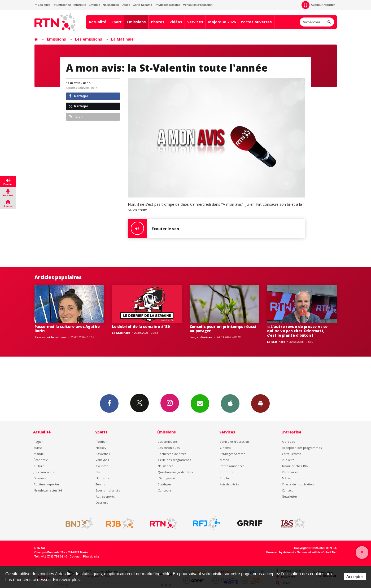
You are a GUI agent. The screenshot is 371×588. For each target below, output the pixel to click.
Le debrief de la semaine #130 (141, 326)
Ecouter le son (153, 229)
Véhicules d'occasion (198, 5)
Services (195, 22)
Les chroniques (169, 448)
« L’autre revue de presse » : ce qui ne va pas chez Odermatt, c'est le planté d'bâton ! (297, 331)
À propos (288, 442)
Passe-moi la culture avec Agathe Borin (67, 329)
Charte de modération (298, 484)
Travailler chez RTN (295, 466)
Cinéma (225, 448)
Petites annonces (232, 466)
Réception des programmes (302, 448)
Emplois (95, 5)
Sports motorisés (108, 490)
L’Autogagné (166, 478)
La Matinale (122, 39)
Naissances (111, 5)
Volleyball (102, 460)
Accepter (355, 577)
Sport (117, 22)
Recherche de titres (172, 454)
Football (101, 442)
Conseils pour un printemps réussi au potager (223, 329)
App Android (260, 403)
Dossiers (40, 478)
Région (39, 442)
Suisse (38, 448)
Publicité (288, 460)
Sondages (165, 484)
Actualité (97, 22)
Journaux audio (44, 472)
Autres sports (105, 496)
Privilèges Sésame (167, 5)
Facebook (109, 403)
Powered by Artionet (280, 552)
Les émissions (89, 39)
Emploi (225, 478)
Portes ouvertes (256, 22)
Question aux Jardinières (175, 472)
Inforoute (80, 5)
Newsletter (290, 496)
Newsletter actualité (48, 490)
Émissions (136, 22)
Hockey (101, 448)
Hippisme (102, 478)
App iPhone (230, 403)
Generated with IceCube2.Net (317, 552)
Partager (79, 96)
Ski (98, 472)
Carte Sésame (143, 5)
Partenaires (290, 472)
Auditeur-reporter (318, 5)
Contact (287, 490)
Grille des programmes (174, 460)
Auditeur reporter (47, 484)
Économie (41, 460)
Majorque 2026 (222, 22)
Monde (39, 454)
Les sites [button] (43, 5)
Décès (126, 5)
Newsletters (200, 403)
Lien (76, 117)
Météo (224, 460)
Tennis (100, 484)
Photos (158, 22)
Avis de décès (229, 484)
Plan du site (91, 556)
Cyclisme (102, 466)
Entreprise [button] (62, 5)
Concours (165, 490)
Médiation (289, 478)
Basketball (103, 454)
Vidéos (176, 22)
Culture (39, 466)
